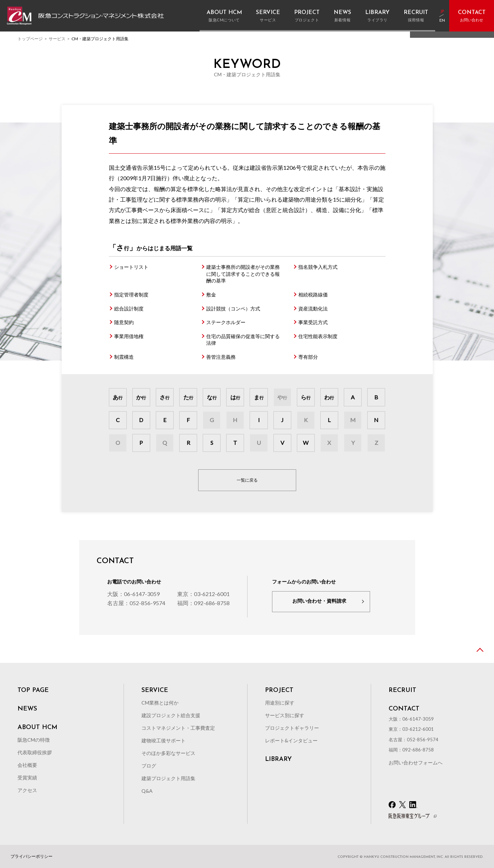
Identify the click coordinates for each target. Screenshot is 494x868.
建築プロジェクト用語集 (168, 778)
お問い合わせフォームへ (416, 762)
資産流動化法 (313, 309)
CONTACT (404, 709)
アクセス (27, 790)
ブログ (149, 766)
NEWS (27, 709)
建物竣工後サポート (163, 740)
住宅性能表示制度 (318, 336)
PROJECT (279, 691)
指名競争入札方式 (318, 267)
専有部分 (308, 357)
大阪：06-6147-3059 (133, 594)
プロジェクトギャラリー (292, 728)
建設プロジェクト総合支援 (171, 715)
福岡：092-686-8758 (203, 603)
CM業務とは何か (160, 703)
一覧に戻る (247, 480)
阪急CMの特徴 (34, 740)
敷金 (211, 295)
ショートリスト (131, 267)
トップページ (30, 39)
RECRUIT (402, 691)
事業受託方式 (313, 322)
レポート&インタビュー (291, 740)
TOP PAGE (33, 691)
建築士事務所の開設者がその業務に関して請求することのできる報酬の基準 (243, 274)
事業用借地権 (129, 336)
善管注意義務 (221, 357)
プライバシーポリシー (32, 856)
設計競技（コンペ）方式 (233, 309)
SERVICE (155, 691)
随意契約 (124, 322)
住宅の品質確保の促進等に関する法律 (243, 340)
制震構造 (124, 357)
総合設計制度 (129, 309)
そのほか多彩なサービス (168, 753)
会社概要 (27, 765)
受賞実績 (27, 778)
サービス (57, 39)
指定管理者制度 (131, 295)
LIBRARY (278, 759)
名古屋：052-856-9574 (136, 603)
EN (442, 21)
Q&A (147, 791)
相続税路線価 (313, 295)
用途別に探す (280, 703)
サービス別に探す (285, 715)
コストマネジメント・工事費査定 (178, 728)
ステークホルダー (226, 322)
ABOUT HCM (37, 728)
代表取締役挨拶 (35, 752)
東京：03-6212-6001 (203, 594)
